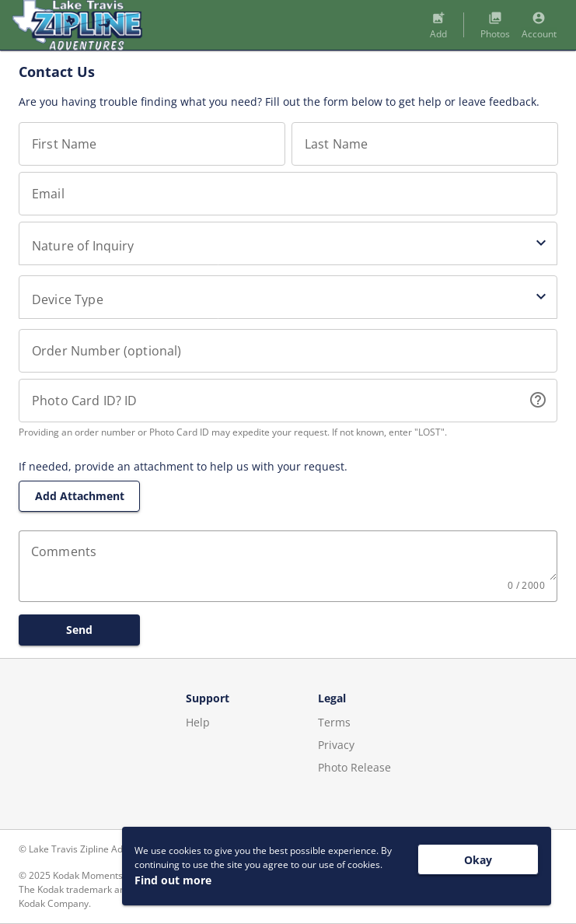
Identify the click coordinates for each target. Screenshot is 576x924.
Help (198, 722)
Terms (334, 722)
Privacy (336, 745)
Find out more (173, 880)
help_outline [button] (538, 400)
